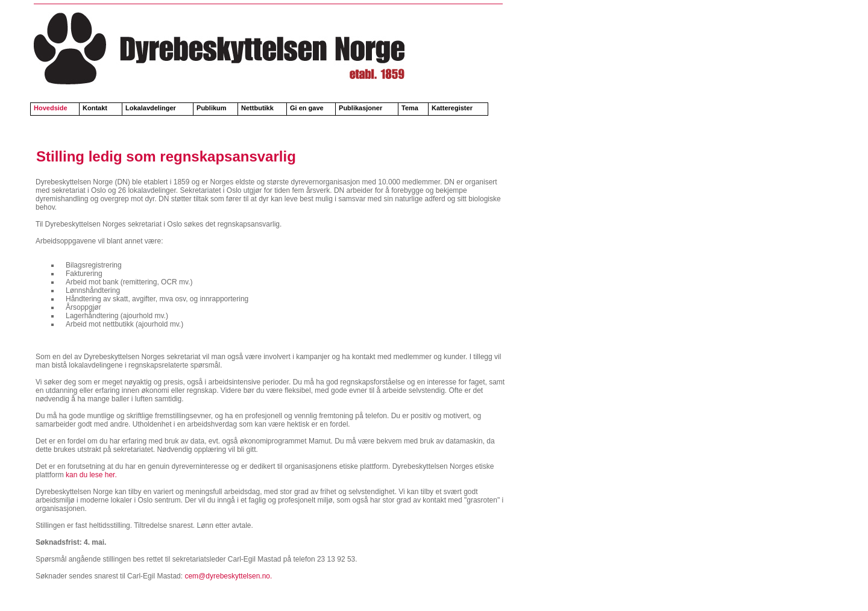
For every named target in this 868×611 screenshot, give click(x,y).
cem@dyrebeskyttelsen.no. (228, 576)
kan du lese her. (90, 475)
